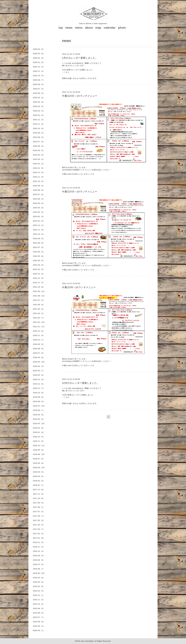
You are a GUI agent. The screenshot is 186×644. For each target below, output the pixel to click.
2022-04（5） (39, 261)
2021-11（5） (39, 283)
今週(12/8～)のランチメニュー (79, 287)
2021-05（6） (39, 309)
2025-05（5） (39, 98)
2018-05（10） (39, 468)
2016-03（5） (39, 582)
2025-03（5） (39, 106)
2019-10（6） (39, 393)
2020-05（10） (39, 362)
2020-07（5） (39, 353)
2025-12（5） (39, 67)
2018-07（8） (39, 459)
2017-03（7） (39, 529)
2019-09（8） (39, 397)
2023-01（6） (39, 221)
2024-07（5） (39, 142)
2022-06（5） (39, 252)
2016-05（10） (39, 573)
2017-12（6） (39, 490)
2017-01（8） (39, 538)
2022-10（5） (39, 234)
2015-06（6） (39, 622)
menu (79, 28)
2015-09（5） (39, 608)
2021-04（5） (39, 313)
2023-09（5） (39, 186)
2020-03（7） (39, 371)
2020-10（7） (39, 340)
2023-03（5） (39, 212)
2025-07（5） (39, 89)
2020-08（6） (39, 349)
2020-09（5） (39, 344)
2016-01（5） (39, 591)
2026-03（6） (39, 54)
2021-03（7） (39, 318)
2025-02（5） (39, 111)
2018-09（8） (39, 450)
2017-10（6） (39, 498)
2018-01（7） (39, 485)
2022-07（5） (39, 247)
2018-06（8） (39, 463)
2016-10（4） (39, 551)
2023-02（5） (39, 217)
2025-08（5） (39, 84)
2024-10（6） (39, 128)
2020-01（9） (39, 379)
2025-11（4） (39, 71)
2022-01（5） (39, 274)
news (69, 28)
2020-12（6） (39, 331)
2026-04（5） (39, 49)
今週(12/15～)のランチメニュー (80, 192)
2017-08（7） (39, 507)
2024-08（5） (39, 137)
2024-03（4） (39, 159)
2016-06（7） (39, 569)
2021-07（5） (39, 300)
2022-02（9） (39, 269)
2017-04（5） (39, 525)
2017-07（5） (39, 512)
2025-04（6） (39, 102)
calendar (110, 28)
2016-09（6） (39, 556)
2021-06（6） (39, 305)
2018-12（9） (39, 437)
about (89, 28)
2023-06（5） (39, 199)
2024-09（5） (39, 133)
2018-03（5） (39, 476)
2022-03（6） (39, 265)
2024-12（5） (39, 120)
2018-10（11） (39, 446)
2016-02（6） (39, 586)
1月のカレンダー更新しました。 (80, 58)
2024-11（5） (39, 124)
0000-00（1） (39, 630)
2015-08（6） (39, 613)
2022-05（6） (39, 256)
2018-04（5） (39, 472)
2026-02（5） (39, 58)
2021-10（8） (39, 287)
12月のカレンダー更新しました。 (81, 383)
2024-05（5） (39, 150)
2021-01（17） (39, 327)
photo (122, 28)
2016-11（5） (39, 547)
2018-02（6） (39, 481)
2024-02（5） (39, 164)
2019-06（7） (39, 410)
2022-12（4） (39, 225)
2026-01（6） (39, 62)
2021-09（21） (39, 291)
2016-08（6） (39, 560)
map (98, 28)
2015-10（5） (39, 604)
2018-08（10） (39, 454)
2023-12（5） (39, 172)
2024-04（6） (39, 155)
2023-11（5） (39, 177)
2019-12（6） (39, 384)
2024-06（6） (39, 146)
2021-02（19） (39, 322)
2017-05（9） (39, 520)
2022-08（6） (39, 243)
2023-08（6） (39, 190)
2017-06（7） (39, 516)
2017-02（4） (39, 534)
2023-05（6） (39, 203)
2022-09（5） (39, 239)
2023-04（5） (39, 208)
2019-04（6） (39, 419)
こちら (67, 72)
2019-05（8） (39, 415)
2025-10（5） (39, 76)
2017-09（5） (39, 503)
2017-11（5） (39, 494)
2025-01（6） (39, 115)
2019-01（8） (39, 432)
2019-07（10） (39, 406)
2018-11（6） (39, 441)
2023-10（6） (39, 181)
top (61, 28)
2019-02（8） (39, 428)
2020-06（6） (39, 357)
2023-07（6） (39, 194)
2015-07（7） (39, 617)
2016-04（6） (39, 578)
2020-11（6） (39, 335)
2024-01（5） (39, 168)
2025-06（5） (39, 93)
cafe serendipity (87, 641)
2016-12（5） (39, 542)
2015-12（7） (39, 595)
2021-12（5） (39, 278)
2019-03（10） (39, 423)
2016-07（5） (39, 564)
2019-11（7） (39, 388)
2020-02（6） (39, 375)
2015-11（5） (39, 600)
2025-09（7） (39, 80)
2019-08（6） (39, 401)
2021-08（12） (39, 296)
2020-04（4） (39, 366)
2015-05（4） (39, 626)
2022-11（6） (39, 230)
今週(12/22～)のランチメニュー (80, 96)
